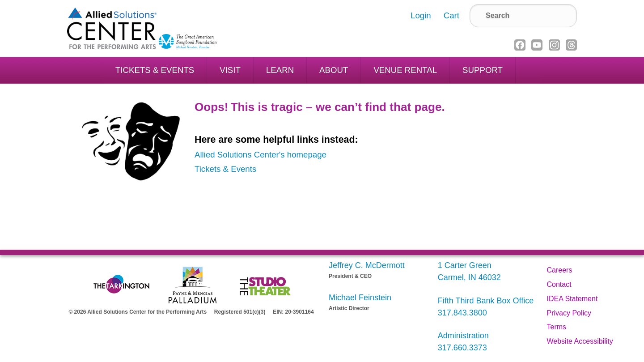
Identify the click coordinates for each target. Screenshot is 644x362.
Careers (560, 270)
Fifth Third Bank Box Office (486, 301)
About (334, 70)
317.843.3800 (462, 313)
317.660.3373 (462, 348)
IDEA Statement (572, 299)
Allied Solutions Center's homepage (261, 155)
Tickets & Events (155, 70)
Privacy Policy (569, 313)
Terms (557, 327)
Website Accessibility (580, 341)
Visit (230, 70)
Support (483, 70)
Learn (280, 70)
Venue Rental (405, 70)
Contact (559, 284)
